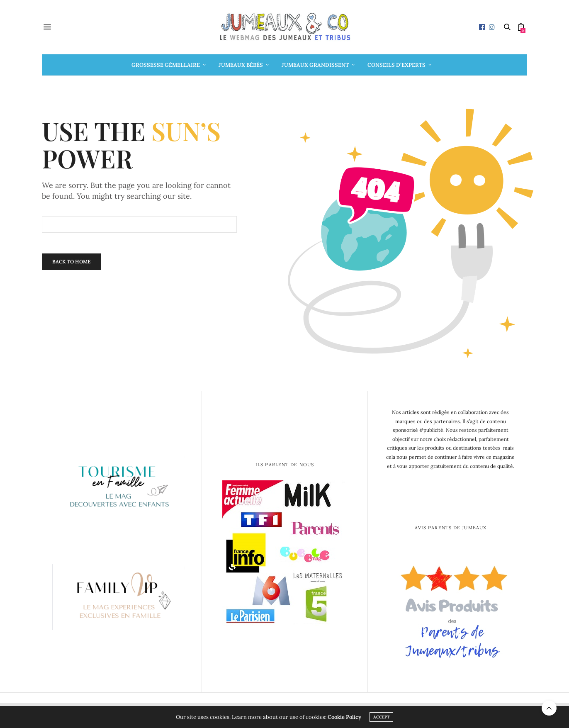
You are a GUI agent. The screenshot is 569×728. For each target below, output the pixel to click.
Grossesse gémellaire (166, 65)
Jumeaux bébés (241, 65)
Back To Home (71, 262)
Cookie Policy (344, 717)
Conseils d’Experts (396, 65)
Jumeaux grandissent (315, 65)
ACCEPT (381, 717)
